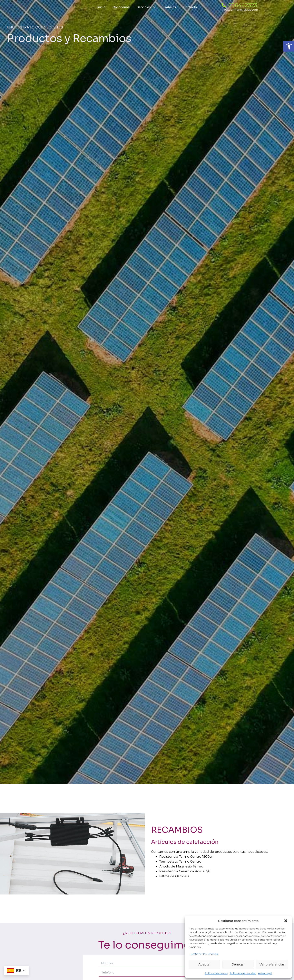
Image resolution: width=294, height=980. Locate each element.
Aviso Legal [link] (265, 973)
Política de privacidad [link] (243, 973)
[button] (286, 921)
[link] (289, 46)
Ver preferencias (272, 964)
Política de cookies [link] (216, 973)
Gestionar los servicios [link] (204, 954)
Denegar (238, 964)
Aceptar (205, 964)
